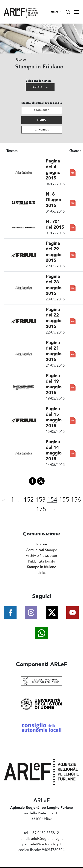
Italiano (57, 12)
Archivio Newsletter (41, 556)
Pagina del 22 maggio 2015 (54, 318)
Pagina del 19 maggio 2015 (54, 384)
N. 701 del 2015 (55, 224)
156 (76, 500)
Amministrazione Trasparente (41, 856)
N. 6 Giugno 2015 (53, 200)
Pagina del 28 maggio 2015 (54, 285)
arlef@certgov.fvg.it (46, 844)
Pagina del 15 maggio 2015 (54, 417)
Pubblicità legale (41, 561)
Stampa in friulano (42, 567)
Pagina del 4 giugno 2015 (53, 170)
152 (29, 500)
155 (64, 500)
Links (41, 573)
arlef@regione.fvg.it (47, 839)
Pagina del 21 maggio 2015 (54, 351)
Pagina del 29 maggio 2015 (54, 252)
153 (40, 500)
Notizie (41, 544)
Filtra (41, 120)
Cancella (42, 130)
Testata (40, 87)
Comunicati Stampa (41, 550)
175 (41, 509)
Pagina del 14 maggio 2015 (54, 450)
